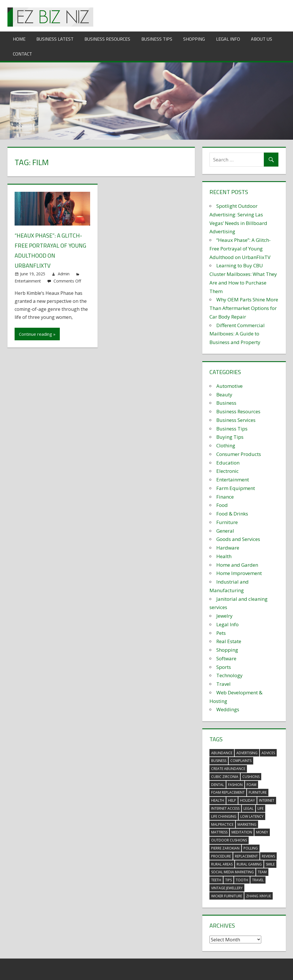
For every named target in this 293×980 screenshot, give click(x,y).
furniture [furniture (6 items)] (258, 792)
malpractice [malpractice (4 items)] (222, 824)
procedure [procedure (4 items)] (221, 856)
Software (226, 658)
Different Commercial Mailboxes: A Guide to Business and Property (237, 334)
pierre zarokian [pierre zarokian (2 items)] (225, 848)
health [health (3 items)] (218, 800)
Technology (229, 675)
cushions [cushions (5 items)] (251, 777)
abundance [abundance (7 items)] (222, 753)
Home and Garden (237, 565)
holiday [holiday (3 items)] (248, 800)
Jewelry (224, 616)
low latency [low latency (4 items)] (252, 816)
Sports (224, 667)
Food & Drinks (232, 514)
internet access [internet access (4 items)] (225, 808)
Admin (64, 274)
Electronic (227, 471)
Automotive (229, 386)
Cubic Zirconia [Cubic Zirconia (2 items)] (225, 777)
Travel (223, 684)
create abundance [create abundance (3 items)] (228, 769)
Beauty (224, 395)
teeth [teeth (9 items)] (216, 880)
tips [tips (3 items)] (228, 880)
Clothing (226, 445)
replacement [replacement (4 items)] (246, 856)
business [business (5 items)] (219, 761)
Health (224, 556)
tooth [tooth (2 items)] (242, 880)
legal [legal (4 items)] (249, 808)
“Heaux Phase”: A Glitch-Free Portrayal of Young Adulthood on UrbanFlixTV (240, 249)
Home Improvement (239, 573)
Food (222, 505)
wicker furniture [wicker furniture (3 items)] (227, 896)
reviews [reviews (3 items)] (268, 856)
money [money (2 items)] (262, 832)
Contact (22, 54)
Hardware (228, 548)
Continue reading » (37, 334)
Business (226, 403)
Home (19, 39)
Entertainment (28, 281)
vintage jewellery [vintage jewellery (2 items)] (227, 888)
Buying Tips (230, 437)
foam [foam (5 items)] (252, 785)
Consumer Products (239, 454)
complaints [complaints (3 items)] (241, 761)
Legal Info (228, 39)
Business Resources (107, 39)
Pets (221, 633)
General (225, 531)
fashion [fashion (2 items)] (235, 785)
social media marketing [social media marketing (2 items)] (232, 872)
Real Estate (229, 641)
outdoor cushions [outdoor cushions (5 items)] (229, 840)
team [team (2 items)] (262, 872)
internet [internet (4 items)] (267, 800)
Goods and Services (238, 539)
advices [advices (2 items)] (268, 753)
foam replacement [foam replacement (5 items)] (228, 792)
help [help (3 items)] (232, 800)
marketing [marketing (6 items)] (247, 824)
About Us (262, 39)
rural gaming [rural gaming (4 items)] (249, 864)
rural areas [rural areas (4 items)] (222, 864)
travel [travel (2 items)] (258, 880)
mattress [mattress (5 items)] (219, 832)
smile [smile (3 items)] (270, 864)
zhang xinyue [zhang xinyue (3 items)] (259, 896)
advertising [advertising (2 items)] (247, 753)
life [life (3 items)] (261, 808)
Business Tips (157, 39)
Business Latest (55, 39)
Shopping (194, 39)
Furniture (227, 522)
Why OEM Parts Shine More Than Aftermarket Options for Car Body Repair (244, 308)
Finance (225, 497)
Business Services (236, 420)
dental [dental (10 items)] (218, 785)
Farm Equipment (236, 488)
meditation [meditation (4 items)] (242, 832)
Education (228, 463)
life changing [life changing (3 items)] (224, 816)
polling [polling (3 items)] (251, 848)
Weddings (228, 709)
